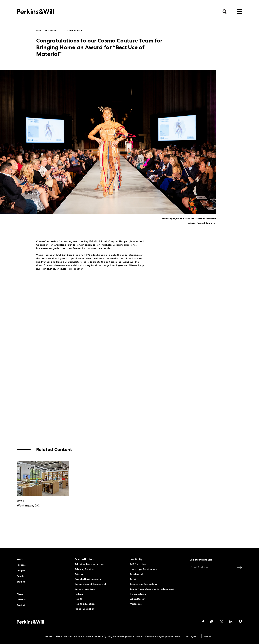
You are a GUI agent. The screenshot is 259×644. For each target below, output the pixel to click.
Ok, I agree (191, 636)
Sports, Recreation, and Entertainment (152, 589)
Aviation (79, 574)
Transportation (138, 594)
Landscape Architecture (143, 569)
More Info (208, 636)
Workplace (136, 604)
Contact (21, 605)
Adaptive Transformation (89, 564)
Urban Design (137, 599)
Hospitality (136, 559)
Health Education (85, 604)
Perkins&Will (35, 11)
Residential (136, 574)
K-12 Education (138, 564)
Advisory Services (85, 569)
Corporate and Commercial (90, 584)
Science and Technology (143, 584)
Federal (79, 594)
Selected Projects (85, 559)
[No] (255, 636)
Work (20, 559)
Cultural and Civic (85, 589)
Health (79, 599)
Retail (133, 579)
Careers (21, 600)
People (21, 576)
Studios (21, 582)
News (20, 594)
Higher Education (85, 609)
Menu (239, 12)
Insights (21, 570)
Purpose (21, 565)
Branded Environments (88, 579)
